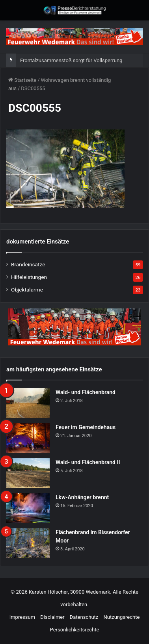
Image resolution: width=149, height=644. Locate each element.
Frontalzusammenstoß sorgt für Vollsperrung (71, 60)
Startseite (22, 80)
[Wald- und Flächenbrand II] (28, 473)
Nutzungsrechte (122, 617)
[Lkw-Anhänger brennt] (28, 508)
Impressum (22, 617)
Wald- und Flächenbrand (86, 392)
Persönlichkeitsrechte (75, 630)
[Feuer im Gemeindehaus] (28, 438)
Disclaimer (52, 617)
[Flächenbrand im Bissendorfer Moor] (28, 543)
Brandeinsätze (28, 264)
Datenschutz (84, 617)
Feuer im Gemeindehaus (86, 427)
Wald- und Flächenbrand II (88, 462)
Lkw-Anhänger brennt (82, 497)
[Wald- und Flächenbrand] (28, 403)
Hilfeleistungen (29, 277)
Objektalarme (27, 290)
